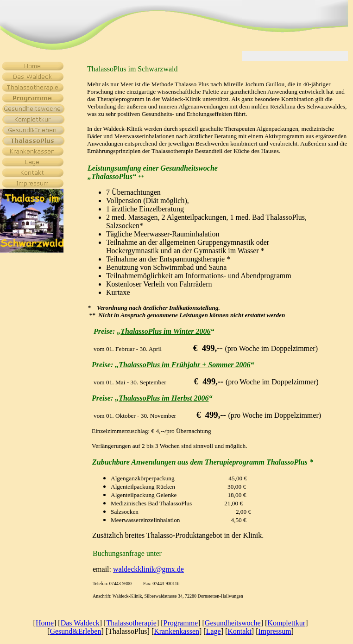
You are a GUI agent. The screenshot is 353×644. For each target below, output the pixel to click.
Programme (181, 623)
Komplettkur (286, 623)
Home (45, 623)
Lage (214, 631)
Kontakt (240, 631)
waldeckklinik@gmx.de (148, 569)
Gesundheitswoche (233, 623)
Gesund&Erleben (75, 631)
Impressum (274, 631)
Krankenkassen (176, 631)
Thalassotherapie (131, 623)
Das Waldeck (80, 623)
